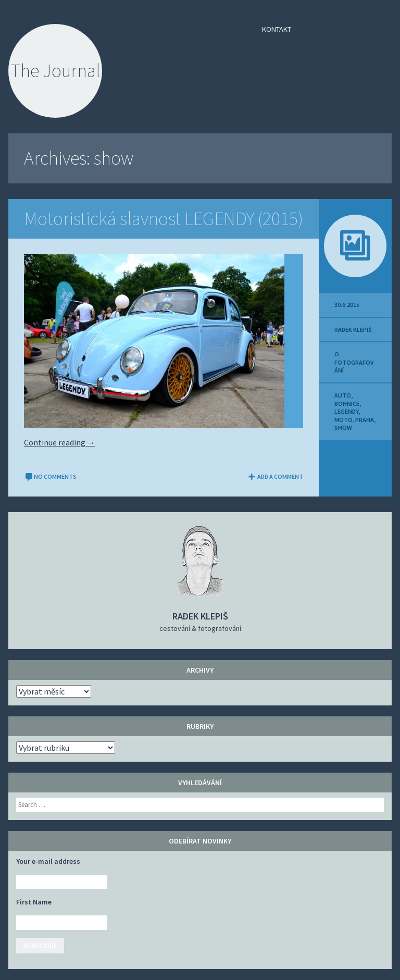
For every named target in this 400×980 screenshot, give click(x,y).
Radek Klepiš (353, 330)
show (343, 427)
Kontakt (277, 29)
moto (343, 420)
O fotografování (354, 362)
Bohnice (347, 404)
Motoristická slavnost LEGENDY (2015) (164, 219)
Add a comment (275, 476)
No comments (50, 476)
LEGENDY (346, 411)
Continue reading (60, 442)
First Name (34, 902)
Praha (365, 420)
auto (343, 395)
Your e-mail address (48, 861)
